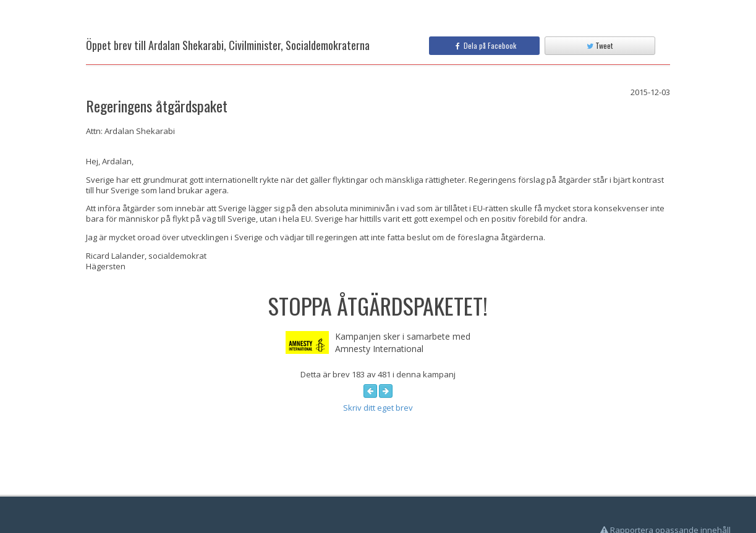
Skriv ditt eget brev (378, 408)
